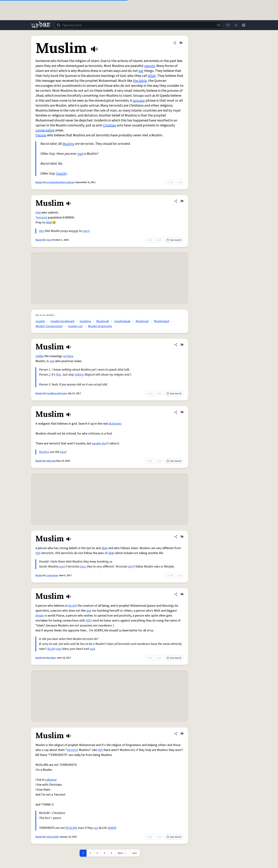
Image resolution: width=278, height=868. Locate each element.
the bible (140, 81)
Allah (152, 76)
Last (135, 853)
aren (62, 567)
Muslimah (103, 321)
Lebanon (51, 780)
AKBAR (112, 828)
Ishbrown (51, 461)
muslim (40, 321)
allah (105, 548)
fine (58, 375)
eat (141, 71)
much (86, 231)
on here (68, 356)
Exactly (62, 174)
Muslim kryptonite (100, 326)
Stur (49, 240)
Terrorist (41, 218)
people (150, 66)
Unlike (40, 356)
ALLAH (73, 606)
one (52, 361)
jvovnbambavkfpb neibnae (60, 182)
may (59, 649)
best (63, 452)
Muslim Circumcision (49, 326)
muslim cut (75, 326)
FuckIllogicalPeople (57, 393)
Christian (110, 125)
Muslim (39, 182)
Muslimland (162, 321)
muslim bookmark (62, 321)
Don (83, 567)
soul (92, 649)
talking (79, 375)
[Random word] (218, 25)
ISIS (38, 553)
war (89, 611)
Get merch (174, 240)
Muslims (68, 144)
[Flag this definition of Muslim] (181, 43)
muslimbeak (122, 321)
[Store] (228, 25)
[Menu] (244, 25)
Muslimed (142, 321)
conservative (45, 130)
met (80, 154)
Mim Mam (51, 658)
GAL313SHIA (53, 837)
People (41, 135)
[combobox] (139, 25)
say (96, 828)
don (104, 443)
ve (120, 630)
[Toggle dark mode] (236, 25)
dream (40, 616)
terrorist (72, 750)
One (38, 213)
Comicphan (52, 575)
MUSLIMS (71, 828)
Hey (41, 231)
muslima (85, 321)
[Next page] (122, 853)
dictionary (115, 424)
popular (139, 101)
